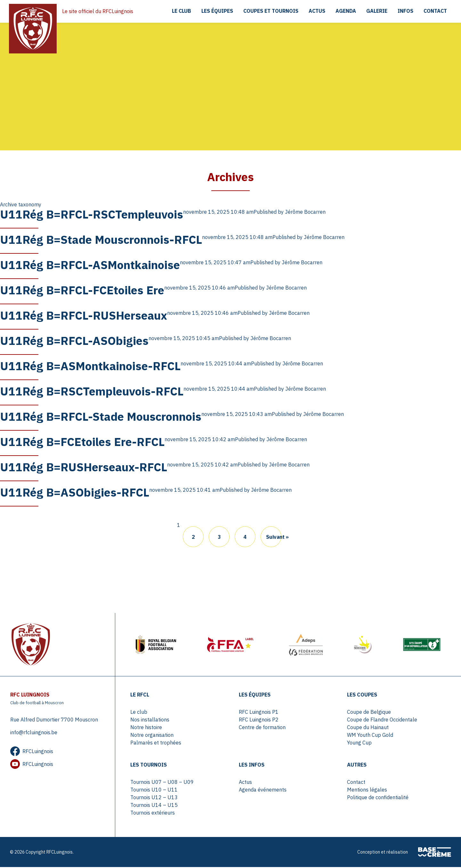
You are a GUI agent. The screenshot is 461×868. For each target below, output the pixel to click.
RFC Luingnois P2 (259, 721)
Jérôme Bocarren (305, 212)
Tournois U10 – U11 (154, 791)
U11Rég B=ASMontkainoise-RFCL (90, 366)
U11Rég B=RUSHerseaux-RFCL (84, 467)
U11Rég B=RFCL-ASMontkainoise (90, 265)
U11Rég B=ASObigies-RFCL (75, 493)
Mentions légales (367, 791)
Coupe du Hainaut (368, 728)
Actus (316, 12)
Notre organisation (152, 736)
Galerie (376, 12)
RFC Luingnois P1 (259, 713)
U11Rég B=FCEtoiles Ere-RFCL (82, 442)
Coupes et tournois (270, 12)
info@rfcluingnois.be (34, 733)
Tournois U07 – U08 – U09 (162, 783)
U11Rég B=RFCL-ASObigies (74, 341)
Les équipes (216, 12)
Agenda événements (263, 791)
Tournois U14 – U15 (154, 806)
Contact (435, 12)
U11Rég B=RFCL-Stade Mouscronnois (101, 417)
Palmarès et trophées (156, 744)
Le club (180, 12)
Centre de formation (262, 728)
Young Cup (359, 744)
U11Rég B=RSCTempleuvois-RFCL (92, 391)
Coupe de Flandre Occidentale (382, 721)
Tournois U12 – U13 (154, 798)
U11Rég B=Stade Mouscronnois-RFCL (101, 240)
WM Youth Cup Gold (370, 736)
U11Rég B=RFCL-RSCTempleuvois (92, 215)
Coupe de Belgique (369, 713)
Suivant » (274, 537)
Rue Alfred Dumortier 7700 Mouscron (54, 721)
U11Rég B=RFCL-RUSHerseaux (84, 316)
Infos (405, 12)
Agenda (345, 12)
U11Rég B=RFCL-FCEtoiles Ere (82, 290)
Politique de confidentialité (378, 798)
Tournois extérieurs (153, 814)
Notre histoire (146, 728)
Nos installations (150, 721)
